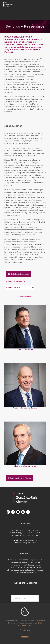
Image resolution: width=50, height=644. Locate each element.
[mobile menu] (46, 4)
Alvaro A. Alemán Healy (25, 466)
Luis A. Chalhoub (25, 350)
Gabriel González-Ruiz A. (25, 408)
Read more (25, 630)
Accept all (25, 637)
